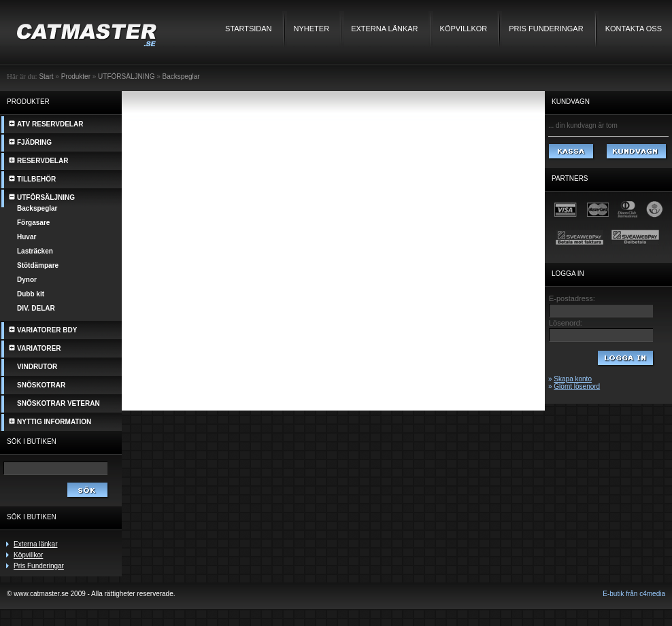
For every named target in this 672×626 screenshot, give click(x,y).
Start (46, 76)
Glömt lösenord (577, 386)
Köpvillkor (464, 29)
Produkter (76, 76)
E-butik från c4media (634, 594)
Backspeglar (181, 76)
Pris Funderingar (546, 29)
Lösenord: (566, 323)
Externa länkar (384, 29)
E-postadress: (572, 298)
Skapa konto (573, 379)
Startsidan (249, 29)
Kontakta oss (634, 29)
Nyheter (312, 29)
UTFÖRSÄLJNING (126, 76)
